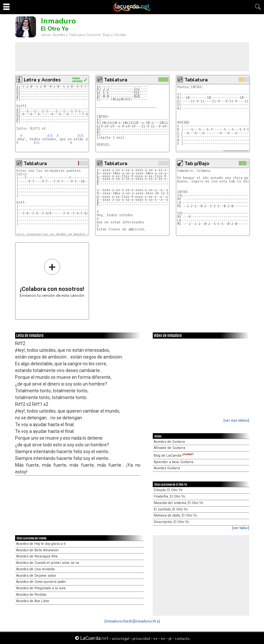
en (163, 638)
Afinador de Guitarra (169, 448)
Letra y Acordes (42, 80)
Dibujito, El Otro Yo (168, 490)
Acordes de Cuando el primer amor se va (48, 563)
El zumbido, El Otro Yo (171, 509)
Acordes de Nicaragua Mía (37, 556)
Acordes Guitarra (167, 468)
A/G (50, 136)
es (155, 638)
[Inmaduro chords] (119, 621)
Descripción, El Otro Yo (171, 522)
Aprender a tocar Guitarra (173, 462)
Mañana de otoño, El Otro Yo (175, 515)
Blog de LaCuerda (174, 456)
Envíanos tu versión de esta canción (52, 278)
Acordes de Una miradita (35, 569)
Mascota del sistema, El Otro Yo (178, 503)
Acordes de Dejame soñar (36, 576)
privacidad (141, 638)
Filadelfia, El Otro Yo (169, 496)
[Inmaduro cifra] (147, 621)
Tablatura (116, 80)
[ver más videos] (236, 420)
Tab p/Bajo (197, 163)
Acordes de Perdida (31, 595)
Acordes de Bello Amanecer (37, 550)
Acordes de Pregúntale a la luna (41, 588)
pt (170, 638)
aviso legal (121, 638)
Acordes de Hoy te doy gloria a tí (41, 544)
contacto (182, 638)
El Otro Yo (55, 29)
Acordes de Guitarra (169, 442)
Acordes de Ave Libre (33, 601)
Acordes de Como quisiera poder (41, 582)
